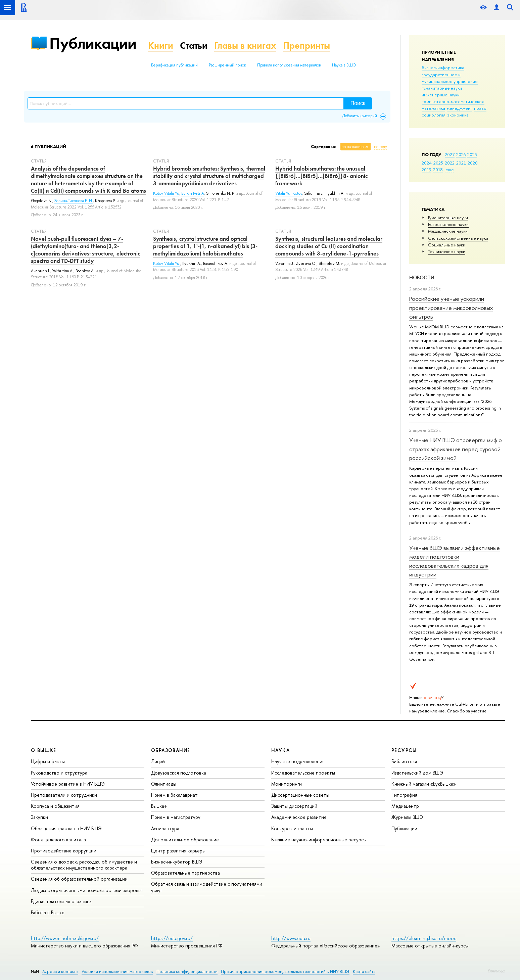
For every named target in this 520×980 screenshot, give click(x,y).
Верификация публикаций (174, 65)
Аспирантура (165, 828)
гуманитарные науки (442, 88)
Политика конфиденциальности (187, 971)
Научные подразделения (298, 761)
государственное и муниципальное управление (450, 78)
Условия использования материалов (117, 971)
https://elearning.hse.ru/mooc (424, 938)
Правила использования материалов (289, 65)
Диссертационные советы (300, 795)
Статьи (194, 45)
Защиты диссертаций (294, 806)
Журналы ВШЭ (407, 817)
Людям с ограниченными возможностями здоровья (87, 890)
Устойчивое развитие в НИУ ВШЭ (68, 784)
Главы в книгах (245, 45)
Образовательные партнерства (185, 873)
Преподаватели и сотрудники (64, 795)
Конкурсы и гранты (292, 828)
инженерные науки (441, 95)
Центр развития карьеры (178, 851)
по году (381, 147)
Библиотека (404, 761)
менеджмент (460, 108)
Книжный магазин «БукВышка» (424, 784)
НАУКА (280, 750)
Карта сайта (364, 971)
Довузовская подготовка (179, 773)
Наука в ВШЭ (344, 65)
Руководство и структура (59, 773)
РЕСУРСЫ (404, 750)
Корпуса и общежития (55, 806)
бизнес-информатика (443, 67)
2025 (472, 154)
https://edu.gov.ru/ (172, 938)
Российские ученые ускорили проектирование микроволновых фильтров (451, 308)
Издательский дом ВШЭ (417, 773)
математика (433, 108)
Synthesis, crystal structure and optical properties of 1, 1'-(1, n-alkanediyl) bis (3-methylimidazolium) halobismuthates (205, 246)
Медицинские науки (448, 231)
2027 (450, 154)
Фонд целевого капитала (58, 839)
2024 (427, 163)
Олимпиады (164, 784)
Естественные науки (448, 224)
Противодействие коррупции (64, 851)
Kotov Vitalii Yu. (167, 264)
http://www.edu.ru (291, 938)
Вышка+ (159, 806)
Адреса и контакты (60, 971)
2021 (461, 163)
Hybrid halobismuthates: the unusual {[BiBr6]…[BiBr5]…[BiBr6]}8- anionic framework (321, 176)
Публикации (93, 43)
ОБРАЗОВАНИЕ (171, 750)
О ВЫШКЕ (44, 750)
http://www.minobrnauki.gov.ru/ (65, 938)
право (480, 108)
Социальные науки (447, 245)
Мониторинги (287, 784)
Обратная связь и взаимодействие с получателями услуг (207, 887)
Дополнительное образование (185, 839)
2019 (427, 170)
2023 (438, 163)
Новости (422, 277)
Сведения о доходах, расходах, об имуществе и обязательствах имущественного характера (84, 865)
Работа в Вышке (48, 912)
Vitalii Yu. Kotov (289, 193)
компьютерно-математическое (453, 101)
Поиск (358, 103)
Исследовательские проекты (303, 773)
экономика (458, 115)
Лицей (158, 761)
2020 (473, 163)
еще (450, 170)
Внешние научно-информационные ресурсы (319, 839)
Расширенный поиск (227, 65)
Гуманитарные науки (448, 218)
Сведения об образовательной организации (79, 879)
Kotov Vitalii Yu (166, 193)
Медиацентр (405, 806)
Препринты (306, 45)
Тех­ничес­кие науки (447, 251)
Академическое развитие (299, 817)
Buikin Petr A (193, 193)
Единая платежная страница (61, 901)
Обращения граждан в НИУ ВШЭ (66, 828)
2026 (461, 154)
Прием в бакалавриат (174, 795)
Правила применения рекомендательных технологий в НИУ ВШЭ (285, 971)
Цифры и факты (48, 761)
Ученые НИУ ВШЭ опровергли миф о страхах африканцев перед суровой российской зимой (456, 449)
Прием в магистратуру (176, 817)
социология (434, 115)
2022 (450, 163)
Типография (404, 795)
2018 (438, 170)
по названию (352, 147)
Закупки (39, 817)
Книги (161, 45)
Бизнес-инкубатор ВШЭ (177, 862)
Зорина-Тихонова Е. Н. (74, 201)
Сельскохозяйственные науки (458, 238)
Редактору (496, 970)
